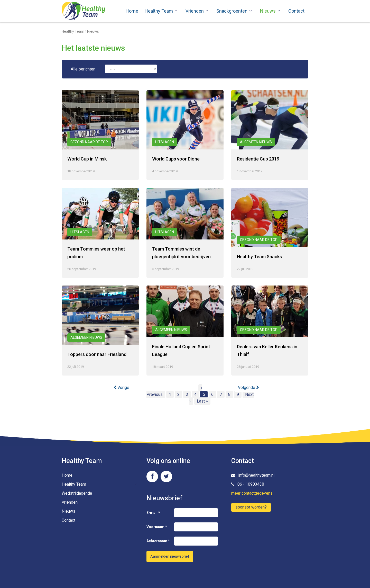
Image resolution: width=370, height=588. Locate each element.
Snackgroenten (232, 11)
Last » (202, 401)
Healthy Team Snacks (259, 257)
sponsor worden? (251, 507)
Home (132, 11)
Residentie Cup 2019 (258, 159)
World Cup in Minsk (87, 159)
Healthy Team (159, 11)
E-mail (153, 513)
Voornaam (157, 527)
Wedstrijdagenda (77, 493)
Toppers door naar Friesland (97, 354)
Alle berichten (83, 69)
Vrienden (195, 11)
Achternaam (158, 541)
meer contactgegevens (252, 493)
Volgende (248, 387)
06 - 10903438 (248, 484)
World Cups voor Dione (176, 159)
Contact (296, 11)
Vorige (121, 387)
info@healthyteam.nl (253, 475)
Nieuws (268, 11)
